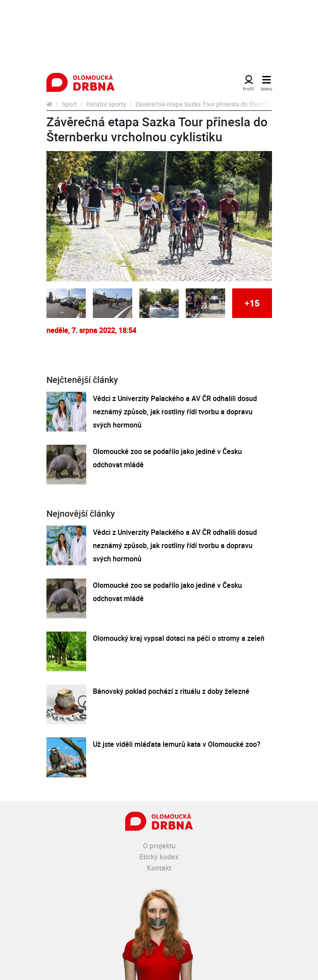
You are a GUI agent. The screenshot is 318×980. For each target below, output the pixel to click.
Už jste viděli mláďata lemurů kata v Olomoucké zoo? (177, 744)
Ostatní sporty (106, 104)
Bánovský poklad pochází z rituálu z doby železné (171, 691)
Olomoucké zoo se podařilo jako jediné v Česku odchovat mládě (167, 458)
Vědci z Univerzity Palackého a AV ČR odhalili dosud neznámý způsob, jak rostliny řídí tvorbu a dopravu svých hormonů (175, 412)
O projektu (159, 846)
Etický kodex (159, 857)
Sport (69, 104)
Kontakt (159, 868)
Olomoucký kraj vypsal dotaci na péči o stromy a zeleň (179, 638)
